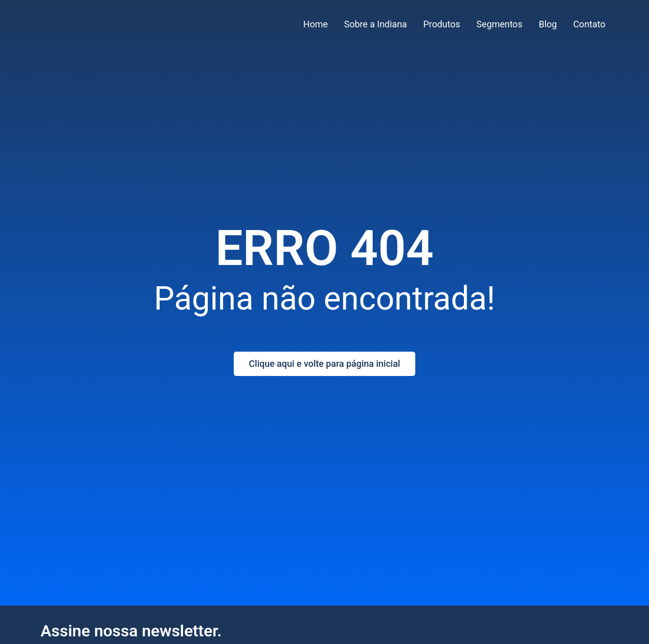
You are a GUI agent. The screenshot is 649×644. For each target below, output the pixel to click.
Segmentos (500, 24)
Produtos (442, 24)
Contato (589, 24)
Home (315, 24)
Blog (548, 24)
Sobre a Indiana (376, 24)
